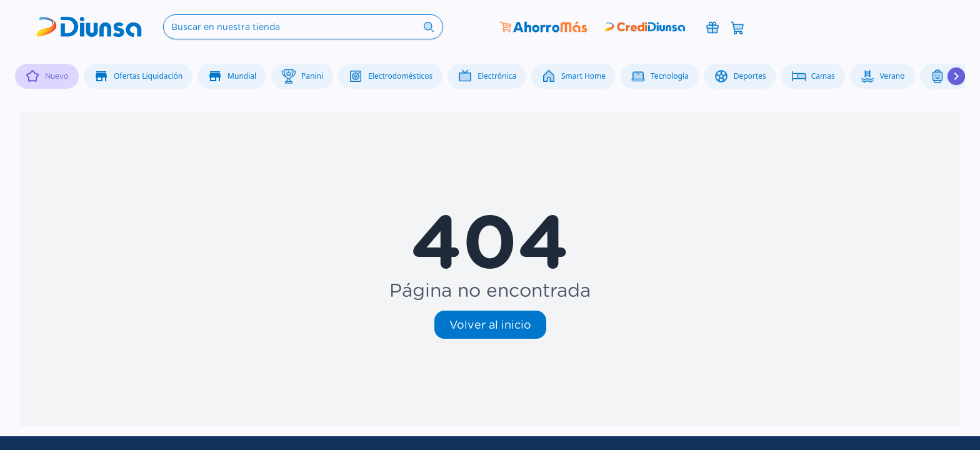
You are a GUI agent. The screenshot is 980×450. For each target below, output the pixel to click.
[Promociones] (712, 27)
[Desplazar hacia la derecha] (956, 76)
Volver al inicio (490, 325)
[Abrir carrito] (737, 27)
